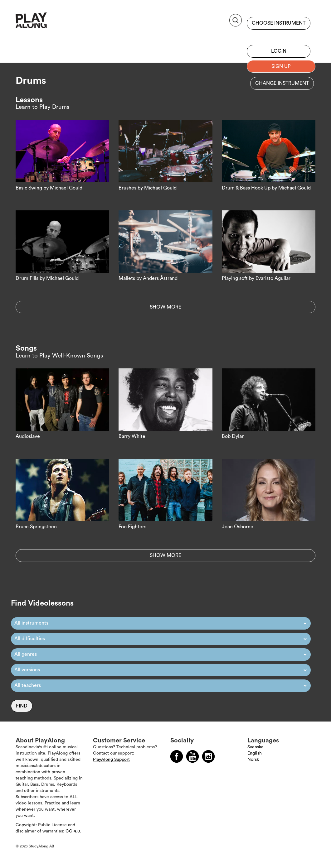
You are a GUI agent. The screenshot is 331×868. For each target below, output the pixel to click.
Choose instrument (279, 23)
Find (22, 706)
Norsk (253, 760)
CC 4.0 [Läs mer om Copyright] (73, 831)
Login (279, 51)
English (255, 753)
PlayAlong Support (111, 760)
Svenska (255, 747)
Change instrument (282, 83)
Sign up (279, 36)
